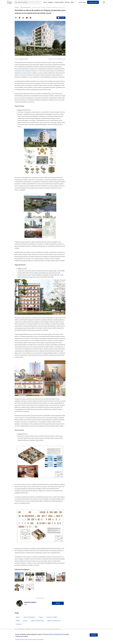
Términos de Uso (48, 634)
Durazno (35, 71)
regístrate (41, 639)
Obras (45, 2)
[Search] (30, 2)
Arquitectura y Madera (52, 617)
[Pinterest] (30, 18)
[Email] (27, 18)
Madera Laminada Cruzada (37, 621)
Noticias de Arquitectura (29, 617)
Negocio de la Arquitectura (54, 621)
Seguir (58, 603)
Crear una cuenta (93, 2)
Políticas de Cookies (22, 636)
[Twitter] (20, 18)
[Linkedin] (23, 18)
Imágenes (51, 2)
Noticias (67, 2)
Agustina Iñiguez (30, 602)
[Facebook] (16, 18)
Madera (52, 71)
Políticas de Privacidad (61, 634)
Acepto (94, 635)
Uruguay (32, 69)
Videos (72, 2)
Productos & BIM (59, 2)
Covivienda (19, 624)
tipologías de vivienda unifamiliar (23, 73)
